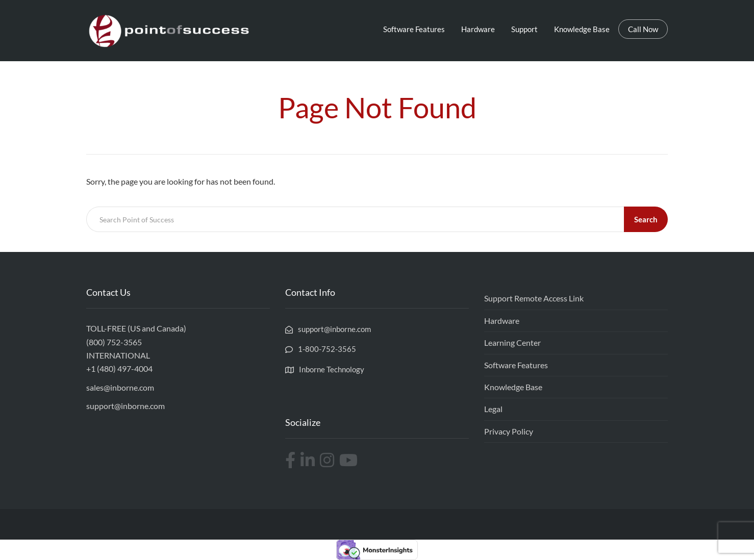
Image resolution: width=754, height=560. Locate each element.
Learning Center (512, 342)
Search (646, 219)
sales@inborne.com (120, 387)
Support (524, 29)
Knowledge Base (582, 29)
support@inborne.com (125, 406)
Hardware (478, 29)
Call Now (643, 29)
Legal (493, 409)
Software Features (414, 29)
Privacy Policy (509, 431)
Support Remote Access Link (534, 298)
